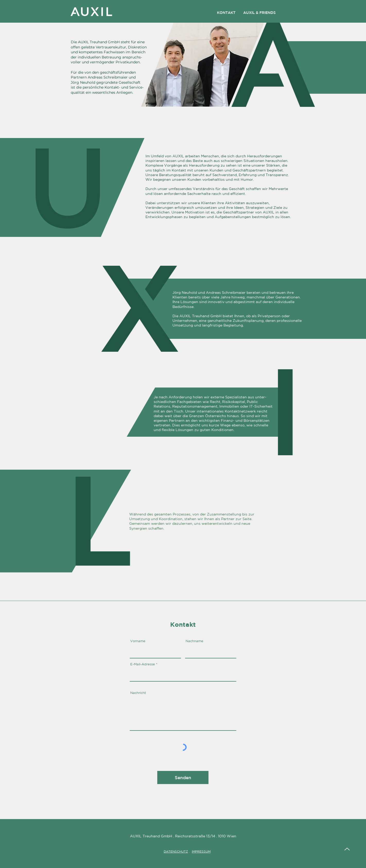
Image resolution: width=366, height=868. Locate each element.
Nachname (194, 641)
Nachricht (138, 693)
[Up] (347, 849)
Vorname (138, 641)
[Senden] (183, 777)
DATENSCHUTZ (176, 851)
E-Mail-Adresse (143, 664)
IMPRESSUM (201, 851)
